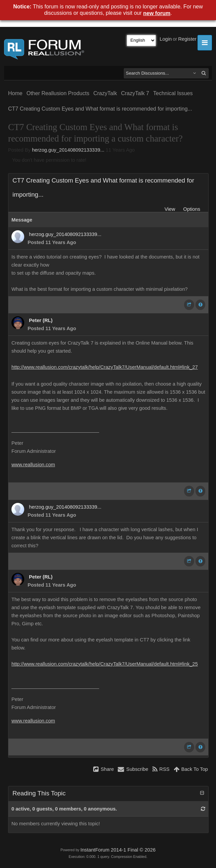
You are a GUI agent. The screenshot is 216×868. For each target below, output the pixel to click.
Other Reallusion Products (58, 93)
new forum (157, 13)
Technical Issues (173, 93)
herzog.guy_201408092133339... (68, 150)
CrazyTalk (105, 93)
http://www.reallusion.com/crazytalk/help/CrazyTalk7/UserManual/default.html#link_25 (105, 664)
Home (15, 93)
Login (166, 39)
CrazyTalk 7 (135, 93)
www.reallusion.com (33, 465)
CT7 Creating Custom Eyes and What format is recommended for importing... (100, 109)
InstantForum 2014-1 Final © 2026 (118, 850)
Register (187, 39)
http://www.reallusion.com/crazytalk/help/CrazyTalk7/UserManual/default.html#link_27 (105, 367)
